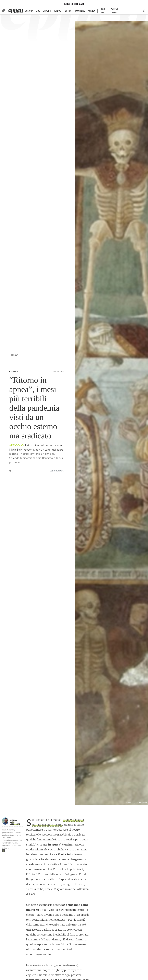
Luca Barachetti (15, 823)
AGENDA (92, 11)
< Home (14, 355)
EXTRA (68, 11)
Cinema (14, 372)
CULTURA (29, 11)
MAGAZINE (80, 11)
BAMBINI (47, 11)
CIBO (38, 11)
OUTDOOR (58, 11)
